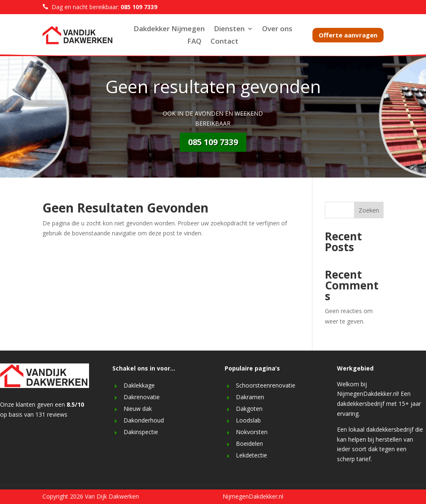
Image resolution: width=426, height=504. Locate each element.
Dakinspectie (141, 432)
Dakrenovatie (142, 397)
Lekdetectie (251, 455)
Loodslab (248, 420)
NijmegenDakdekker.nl (253, 496)
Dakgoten (249, 409)
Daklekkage (139, 385)
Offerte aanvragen (348, 35)
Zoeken (369, 210)
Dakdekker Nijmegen (169, 30)
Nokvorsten (252, 432)
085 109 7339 (213, 142)
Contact (224, 42)
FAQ (194, 42)
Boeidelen (249, 443)
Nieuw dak (138, 409)
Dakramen (250, 397)
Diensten (229, 30)
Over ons (277, 30)
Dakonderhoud (144, 420)
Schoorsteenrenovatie (266, 385)
